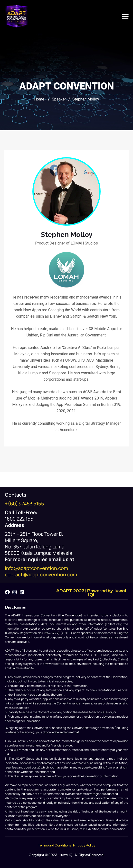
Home (39, 99)
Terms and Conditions (55, 846)
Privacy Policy (84, 846)
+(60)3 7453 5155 (24, 504)
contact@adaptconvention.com (41, 574)
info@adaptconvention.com (36, 568)
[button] (125, 16)
